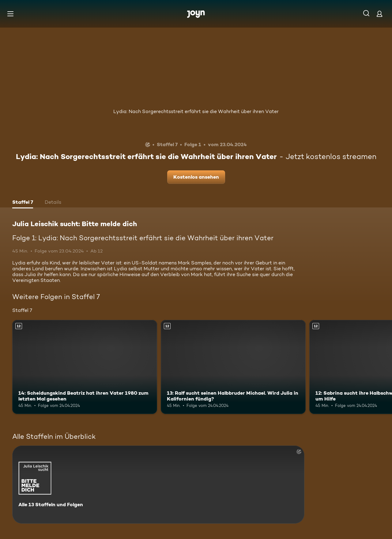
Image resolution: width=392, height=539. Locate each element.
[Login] (379, 14)
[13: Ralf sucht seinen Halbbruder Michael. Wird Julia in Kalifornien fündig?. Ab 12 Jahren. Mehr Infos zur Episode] (233, 367)
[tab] (23, 203)
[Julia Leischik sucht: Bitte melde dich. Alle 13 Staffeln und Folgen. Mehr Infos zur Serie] (158, 485)
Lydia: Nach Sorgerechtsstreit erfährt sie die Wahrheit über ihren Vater (196, 111)
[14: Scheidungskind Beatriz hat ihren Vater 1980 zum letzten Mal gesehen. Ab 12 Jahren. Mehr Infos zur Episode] (85, 367)
